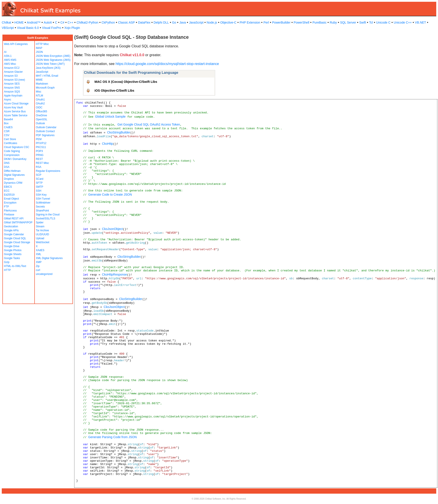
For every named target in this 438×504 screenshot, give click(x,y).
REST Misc (43, 163)
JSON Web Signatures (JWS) (53, 60)
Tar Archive (42, 230)
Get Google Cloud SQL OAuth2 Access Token (149, 124)
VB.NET (420, 22)
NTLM (40, 96)
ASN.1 (8, 56)
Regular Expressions (48, 171)
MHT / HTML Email (47, 76)
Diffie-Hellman (12, 171)
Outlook (40, 123)
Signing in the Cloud (48, 215)
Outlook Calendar (46, 127)
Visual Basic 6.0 (28, 28)
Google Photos (13, 250)
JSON (39, 52)
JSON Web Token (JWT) (50, 64)
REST (39, 159)
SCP (39, 175)
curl (38, 270)
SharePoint (42, 211)
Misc (39, 92)
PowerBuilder (281, 22)
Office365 (42, 111)
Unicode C (383, 22)
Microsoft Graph (45, 88)
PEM (39, 139)
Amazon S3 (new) (14, 80)
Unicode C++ (403, 22)
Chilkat (6, 22)
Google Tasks (12, 258)
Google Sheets (13, 254)
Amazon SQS (12, 92)
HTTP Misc (42, 44)
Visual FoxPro (52, 28)
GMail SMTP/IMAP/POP (18, 222)
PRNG (40, 155)
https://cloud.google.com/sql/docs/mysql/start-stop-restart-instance (167, 64)
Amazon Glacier (13, 72)
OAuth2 (40, 104)
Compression (12, 155)
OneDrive (42, 115)
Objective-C (228, 22)
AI (5, 52)
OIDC (39, 107)
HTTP (7, 270)
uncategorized (44, 274)
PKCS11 (41, 147)
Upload (40, 238)
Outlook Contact (45, 131)
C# (62, 22)
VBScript (8, 28)
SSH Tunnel (43, 199)
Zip (38, 266)
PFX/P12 (41, 143)
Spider (40, 222)
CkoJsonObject (112, 229)
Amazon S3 (11, 76)
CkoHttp (108, 144)
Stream (40, 226)
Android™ (34, 22)
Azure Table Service (16, 115)
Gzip (7, 262)
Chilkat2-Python (88, 22)
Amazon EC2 (12, 68)
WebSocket (43, 242)
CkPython (108, 22)
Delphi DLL (161, 22)
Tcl (371, 22)
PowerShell (302, 22)
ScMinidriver (43, 203)
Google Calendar (14, 234)
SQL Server (348, 22)
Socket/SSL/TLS (46, 219)
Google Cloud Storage (17, 242)
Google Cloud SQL (15, 238)
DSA (7, 167)
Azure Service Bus (15, 111)
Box (6, 123)
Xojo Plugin (72, 28)
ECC (7, 191)
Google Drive (12, 246)
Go (174, 22)
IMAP (39, 48)
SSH (39, 191)
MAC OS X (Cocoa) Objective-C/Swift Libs (126, 82)
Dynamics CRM (13, 183)
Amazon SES (12, 84)
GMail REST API (14, 219)
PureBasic (320, 22)
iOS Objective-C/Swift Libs (114, 91)
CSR (7, 131)
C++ (70, 22)
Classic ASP (126, 22)
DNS (7, 163)
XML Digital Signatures (49, 258)
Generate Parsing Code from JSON (113, 437)
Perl (266, 22)
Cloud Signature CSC (17, 147)
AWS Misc (10, 64)
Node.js (212, 22)
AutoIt (48, 22)
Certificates (11, 143)
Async (8, 100)
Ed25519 (9, 195)
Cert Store (10, 139)
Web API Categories (16, 44)
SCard (40, 179)
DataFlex (144, 22)
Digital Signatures (14, 175)
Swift (363, 22)
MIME (39, 80)
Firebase (9, 215)
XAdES (40, 250)
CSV (7, 135)
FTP (6, 207)
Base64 (8, 119)
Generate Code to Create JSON (110, 195)
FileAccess (10, 211)
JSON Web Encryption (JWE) (53, 56)
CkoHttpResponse (115, 274)
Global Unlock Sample (110, 117)
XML (39, 254)
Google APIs (11, 230)
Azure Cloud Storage (16, 104)
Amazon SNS (12, 88)
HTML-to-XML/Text (15, 266)
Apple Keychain (13, 96)
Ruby (333, 22)
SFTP (39, 183)
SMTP (40, 187)
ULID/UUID (43, 234)
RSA (39, 167)
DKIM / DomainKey (15, 159)
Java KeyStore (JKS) (48, 68)
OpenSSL (42, 119)
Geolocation (11, 226)
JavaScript (196, 22)
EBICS (8, 187)
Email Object (11, 199)
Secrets (40, 207)
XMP (39, 262)
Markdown (42, 84)
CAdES (8, 127)
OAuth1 (40, 100)
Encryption (10, 203)
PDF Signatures (45, 135)
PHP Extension (250, 22)
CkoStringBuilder (119, 132)
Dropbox (9, 179)
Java (183, 22)
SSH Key (41, 195)
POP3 (39, 151)
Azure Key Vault (13, 107)
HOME (19, 22)
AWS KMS (10, 60)
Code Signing (12, 151)
